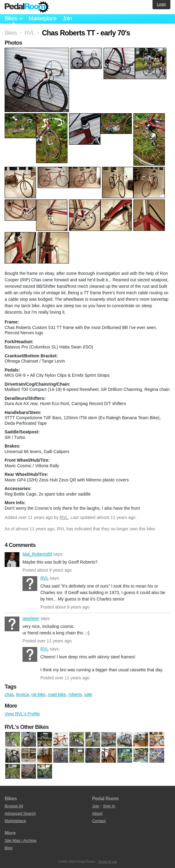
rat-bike (38, 694)
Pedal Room (27, 7)
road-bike (57, 694)
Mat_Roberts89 (12, 560)
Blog (9, 848)
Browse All (14, 806)
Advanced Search (20, 813)
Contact (99, 821)
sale (88, 694)
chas (9, 694)
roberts (75, 694)
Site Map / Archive (20, 840)
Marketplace (42, 18)
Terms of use (108, 862)
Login (161, 4)
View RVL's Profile (22, 714)
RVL (64, 517)
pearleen (12, 624)
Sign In (109, 806)
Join (67, 18)
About (97, 813)
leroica (22, 694)
